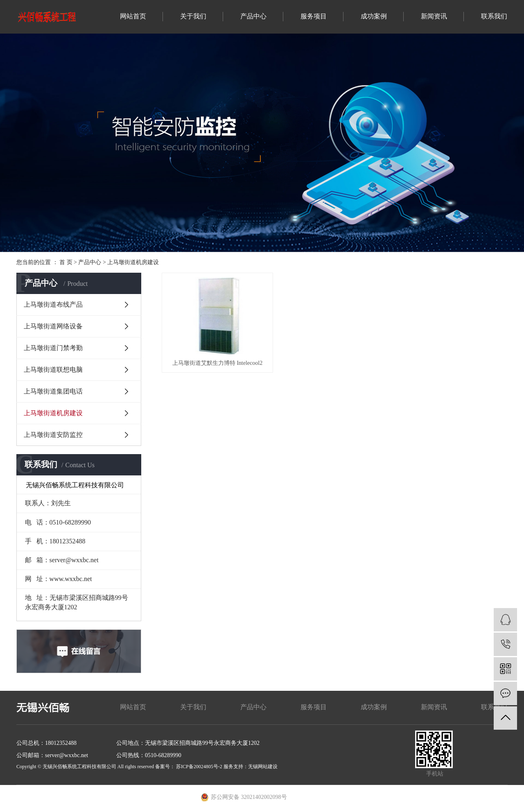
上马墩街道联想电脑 (53, 370)
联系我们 (494, 16)
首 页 (66, 262)
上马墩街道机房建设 (133, 262)
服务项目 (314, 16)
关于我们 (193, 16)
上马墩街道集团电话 (53, 391)
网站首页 (133, 16)
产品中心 (253, 16)
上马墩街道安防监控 (53, 435)
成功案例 (374, 16)
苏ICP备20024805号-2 (199, 767)
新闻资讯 (434, 16)
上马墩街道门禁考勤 (53, 348)
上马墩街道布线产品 (53, 304)
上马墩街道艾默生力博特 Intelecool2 (216, 361)
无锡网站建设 (263, 767)
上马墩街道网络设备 (53, 326)
